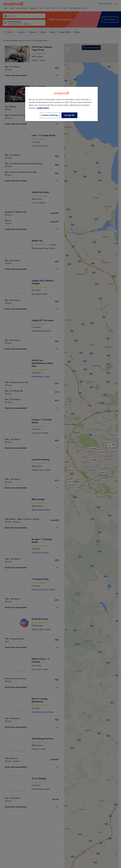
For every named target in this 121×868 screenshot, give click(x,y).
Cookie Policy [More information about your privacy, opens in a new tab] (43, 108)
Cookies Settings (50, 115)
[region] (61, 104)
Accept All (69, 115)
